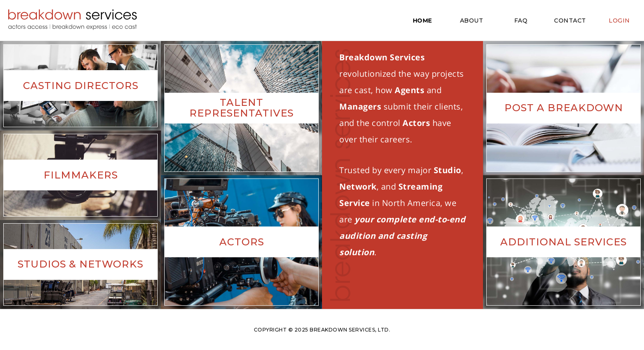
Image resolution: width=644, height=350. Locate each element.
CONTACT (570, 21)
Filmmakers (81, 175)
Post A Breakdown (564, 108)
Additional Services (563, 242)
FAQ (521, 21)
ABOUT (472, 21)
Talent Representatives (241, 108)
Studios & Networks (80, 264)
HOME (422, 21)
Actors (242, 242)
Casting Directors (81, 86)
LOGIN (619, 21)
